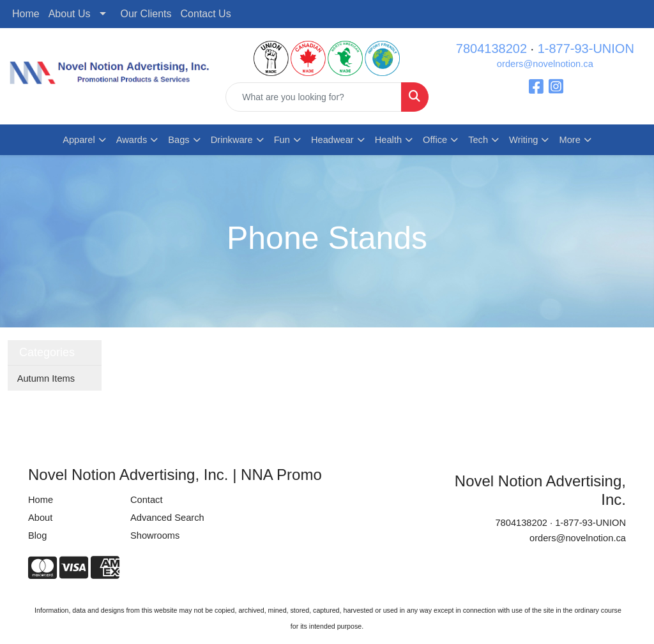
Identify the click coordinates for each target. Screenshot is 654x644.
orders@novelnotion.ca (545, 64)
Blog (37, 535)
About (40, 518)
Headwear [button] (332, 140)
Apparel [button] (79, 140)
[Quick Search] (313, 97)
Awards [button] (132, 140)
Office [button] (435, 140)
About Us (70, 14)
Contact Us (206, 14)
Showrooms (155, 535)
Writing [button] (523, 140)
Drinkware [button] (232, 140)
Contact (147, 500)
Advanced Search (167, 518)
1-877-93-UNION (586, 49)
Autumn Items (46, 378)
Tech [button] (478, 140)
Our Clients (146, 14)
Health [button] (388, 140)
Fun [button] (282, 140)
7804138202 (491, 49)
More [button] (569, 140)
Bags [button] (179, 140)
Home (26, 14)
